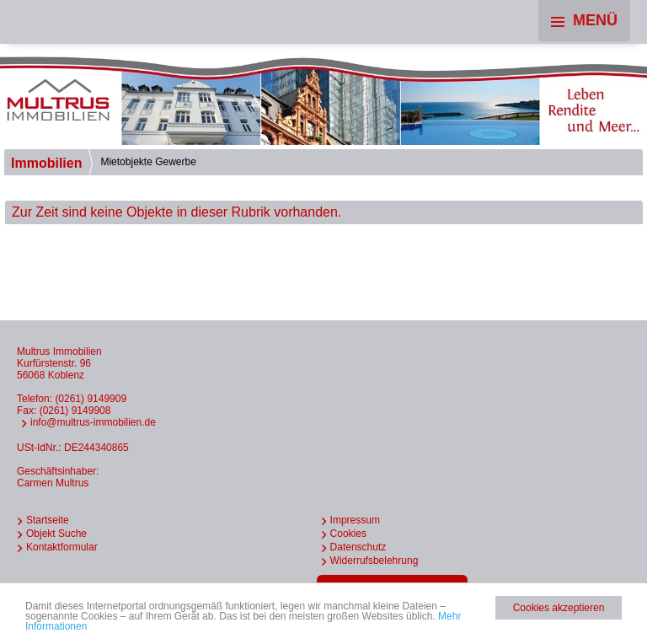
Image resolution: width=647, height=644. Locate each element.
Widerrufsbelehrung (374, 561)
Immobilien (46, 163)
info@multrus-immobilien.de (93, 422)
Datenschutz (358, 547)
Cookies (348, 534)
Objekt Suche (56, 534)
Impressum (355, 520)
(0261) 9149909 (91, 399)
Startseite (48, 520)
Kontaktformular (62, 547)
